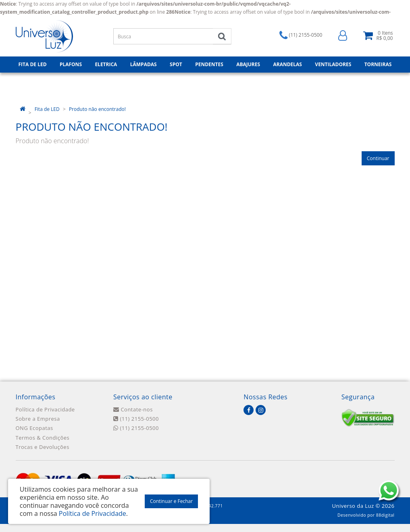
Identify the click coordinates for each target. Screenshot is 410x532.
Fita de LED (47, 109)
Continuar (378, 158)
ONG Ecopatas (34, 428)
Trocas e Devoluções (43, 447)
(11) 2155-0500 (136, 419)
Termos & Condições (43, 438)
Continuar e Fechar (171, 501)
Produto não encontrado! (97, 109)
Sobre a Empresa (38, 419)
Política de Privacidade (45, 409)
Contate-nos (133, 409)
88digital (385, 515)
